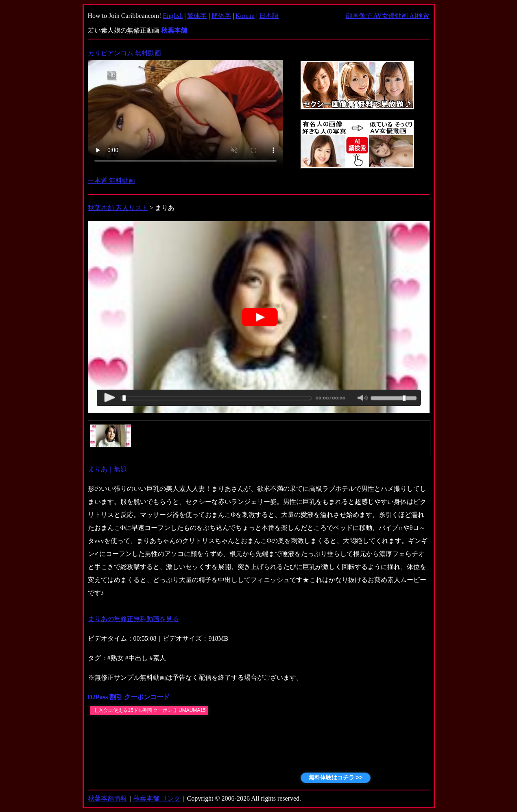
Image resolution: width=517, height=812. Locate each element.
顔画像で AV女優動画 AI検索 (388, 16)
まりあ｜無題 (107, 469)
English (173, 16)
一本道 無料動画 (111, 181)
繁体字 (197, 16)
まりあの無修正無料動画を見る (133, 619)
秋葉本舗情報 (107, 798)
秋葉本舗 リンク (157, 798)
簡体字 (221, 16)
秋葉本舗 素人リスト (118, 208)
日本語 (269, 16)
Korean (245, 16)
